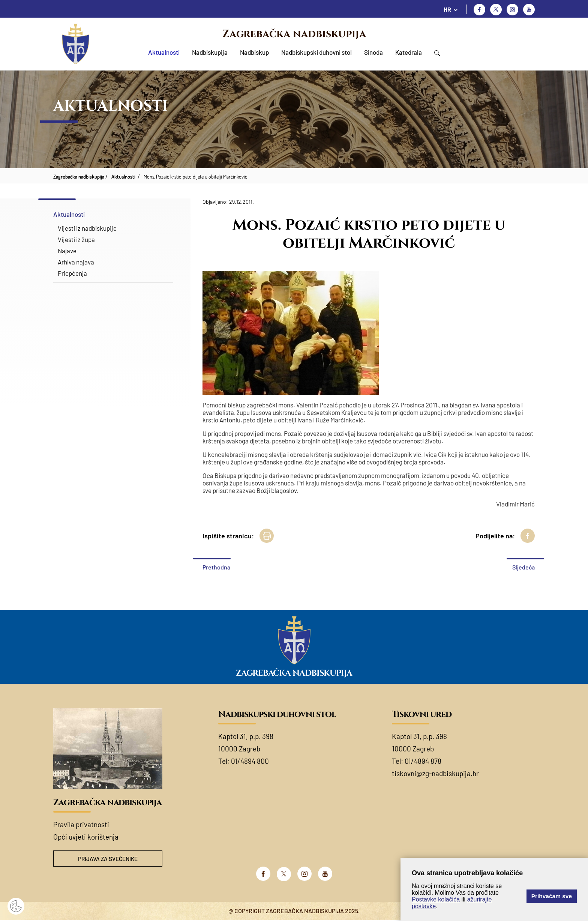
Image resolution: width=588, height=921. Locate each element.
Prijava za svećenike (108, 859)
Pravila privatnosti (81, 824)
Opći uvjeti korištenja (86, 837)
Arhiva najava (76, 262)
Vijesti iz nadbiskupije (87, 228)
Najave (67, 251)
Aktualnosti (164, 52)
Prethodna (216, 567)
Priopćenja (72, 273)
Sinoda (373, 52)
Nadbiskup (254, 52)
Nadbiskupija (210, 52)
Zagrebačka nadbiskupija (294, 34)
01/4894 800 (250, 761)
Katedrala (409, 52)
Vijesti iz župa (76, 239)
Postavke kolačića (436, 899)
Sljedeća (523, 567)
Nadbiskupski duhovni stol (316, 52)
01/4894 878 (423, 761)
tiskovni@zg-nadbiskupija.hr (435, 773)
